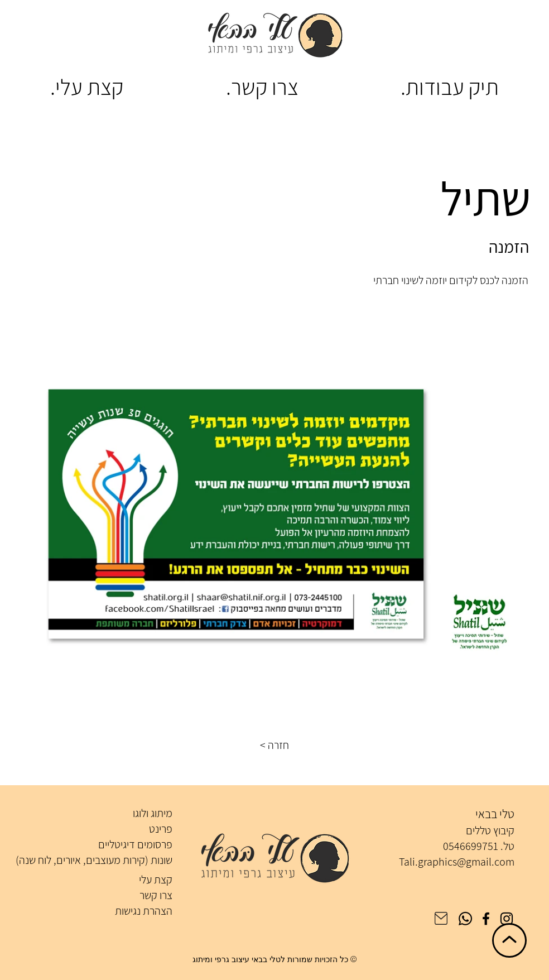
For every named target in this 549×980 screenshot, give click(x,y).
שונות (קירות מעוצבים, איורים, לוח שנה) (94, 860)
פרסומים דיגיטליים (135, 844)
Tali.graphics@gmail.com (457, 862)
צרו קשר (156, 895)
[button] (274, 745)
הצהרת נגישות (144, 911)
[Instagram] (507, 919)
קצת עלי (156, 880)
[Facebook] (486, 919)
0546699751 (471, 846)
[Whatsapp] (465, 919)
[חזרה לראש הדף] (509, 940)
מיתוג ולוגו (153, 813)
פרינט (161, 829)
